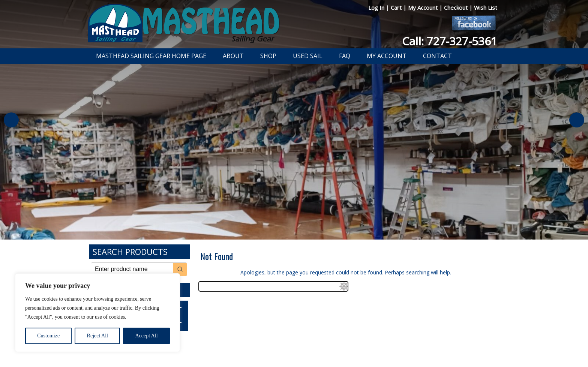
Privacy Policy (250, 342)
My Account (424, 7)
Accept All (146, 336)
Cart (397, 7)
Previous (11, 120)
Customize (48, 336)
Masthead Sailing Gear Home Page (151, 56)
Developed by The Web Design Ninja (294, 351)
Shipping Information (329, 342)
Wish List (486, 7)
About (233, 56)
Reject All (97, 336)
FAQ (345, 56)
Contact (437, 56)
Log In (377, 7)
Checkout (457, 7)
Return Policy (286, 342)
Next (577, 120)
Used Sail (308, 56)
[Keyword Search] (132, 269)
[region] (97, 313)
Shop (268, 56)
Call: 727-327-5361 (450, 41)
